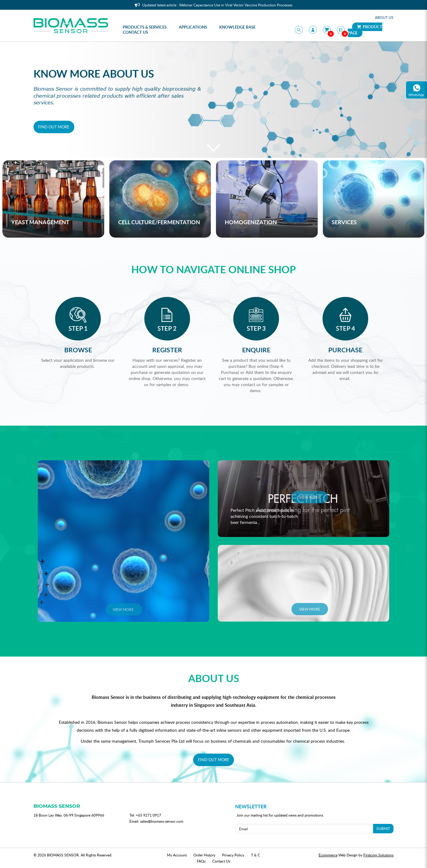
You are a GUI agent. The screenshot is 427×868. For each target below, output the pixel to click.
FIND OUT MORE (214, 760)
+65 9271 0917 (148, 815)
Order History (204, 855)
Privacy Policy (233, 855)
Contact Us (221, 861)
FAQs (201, 861)
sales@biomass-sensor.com (162, 821)
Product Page (365, 30)
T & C (256, 855)
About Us (384, 17)
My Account (177, 855)
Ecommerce (328, 855)
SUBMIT (383, 828)
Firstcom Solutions (378, 855)
